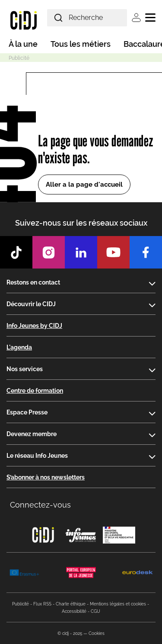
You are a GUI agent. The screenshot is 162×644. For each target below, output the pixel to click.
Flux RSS (42, 604)
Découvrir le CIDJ (31, 304)
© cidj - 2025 (70, 633)
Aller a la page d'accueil (84, 184)
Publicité (21, 604)
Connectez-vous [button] (40, 505)
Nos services (25, 369)
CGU (95, 611)
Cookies (97, 633)
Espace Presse (27, 412)
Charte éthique (71, 604)
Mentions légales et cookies (118, 604)
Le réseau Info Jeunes (37, 456)
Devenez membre (32, 434)
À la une (23, 44)
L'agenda (19, 347)
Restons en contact (33, 282)
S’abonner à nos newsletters (46, 477)
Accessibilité (74, 611)
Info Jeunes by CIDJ (34, 326)
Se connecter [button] (136, 18)
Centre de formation (35, 391)
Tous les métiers (81, 44)
